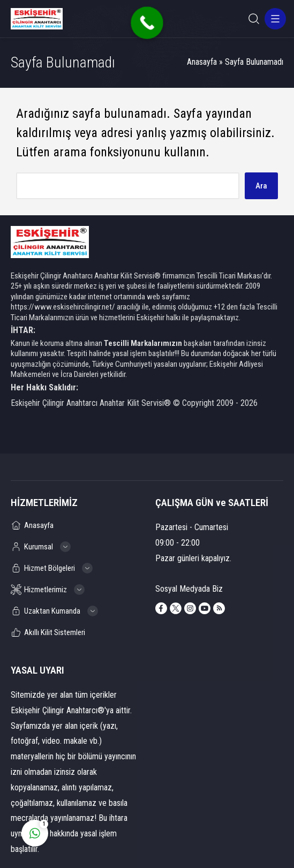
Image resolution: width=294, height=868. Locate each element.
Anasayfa (202, 62)
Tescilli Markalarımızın (143, 343)
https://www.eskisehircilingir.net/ (63, 307)
